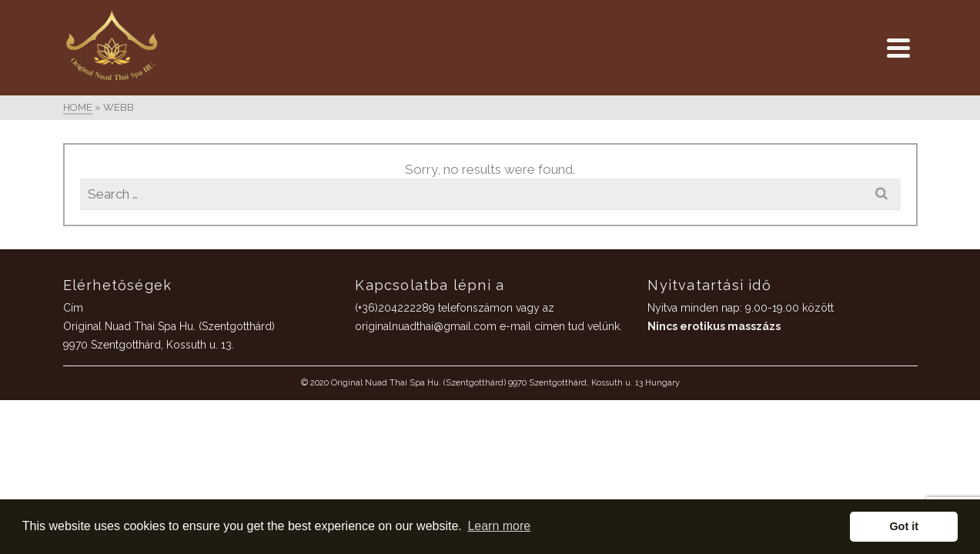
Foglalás (93, 379)
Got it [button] (904, 526)
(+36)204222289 (515, 212)
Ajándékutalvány (93, 277)
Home (93, 209)
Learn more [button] (499, 526)
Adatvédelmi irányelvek (92, 412)
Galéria (92, 311)
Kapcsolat (92, 345)
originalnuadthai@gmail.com (546, 231)
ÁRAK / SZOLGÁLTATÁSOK (92, 243)
